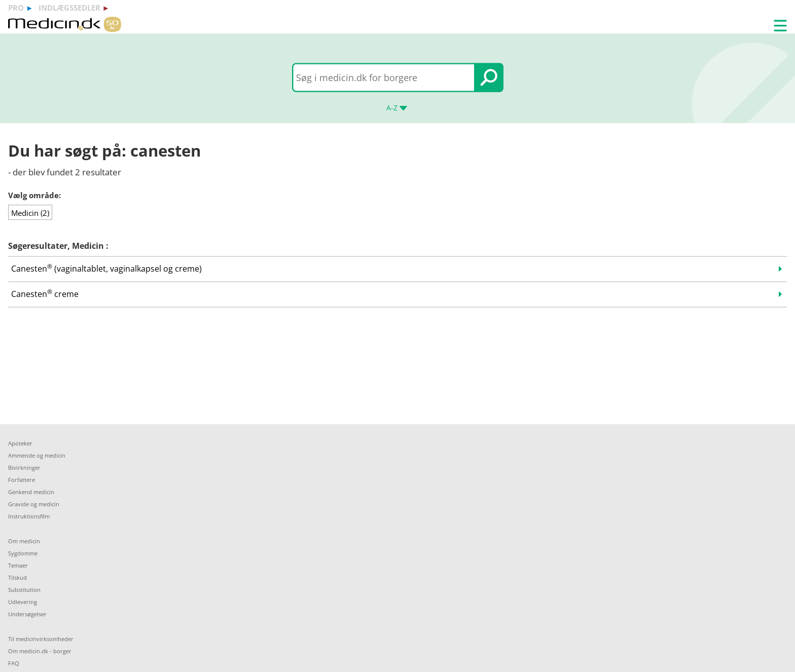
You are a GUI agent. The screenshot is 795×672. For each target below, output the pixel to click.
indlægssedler (69, 8)
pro (16, 8)
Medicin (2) (30, 213)
